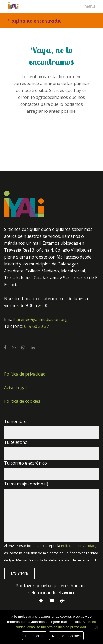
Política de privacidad (25, 374)
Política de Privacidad (78, 546)
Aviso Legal (15, 388)
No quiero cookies (66, 636)
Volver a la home (52, 134)
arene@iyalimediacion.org (42, 319)
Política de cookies (22, 401)
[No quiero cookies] (96, 627)
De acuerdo (34, 636)
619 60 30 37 (37, 326)
